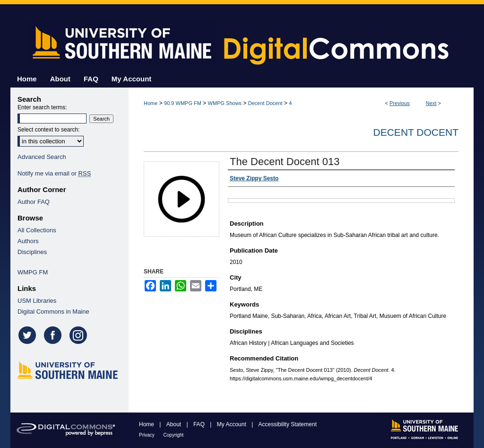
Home (151, 103)
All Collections (37, 230)
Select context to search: (48, 130)
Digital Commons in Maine (53, 312)
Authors (28, 241)
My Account (232, 424)
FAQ (200, 424)
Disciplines (32, 252)
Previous (400, 103)
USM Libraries (37, 301)
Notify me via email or (54, 173)
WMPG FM (33, 272)
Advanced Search (42, 157)
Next (431, 103)
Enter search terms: (42, 107)
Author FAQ (34, 202)
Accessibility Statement (288, 424)
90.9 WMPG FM (183, 103)
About (175, 424)
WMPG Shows (225, 103)
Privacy (147, 435)
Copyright (174, 435)
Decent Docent (265, 103)
